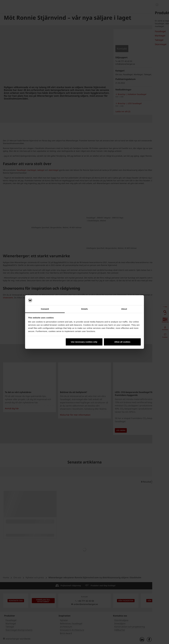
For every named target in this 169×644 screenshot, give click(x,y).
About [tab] (124, 309)
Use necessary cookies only (84, 342)
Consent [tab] (45, 309)
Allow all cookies (122, 342)
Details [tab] (84, 309)
